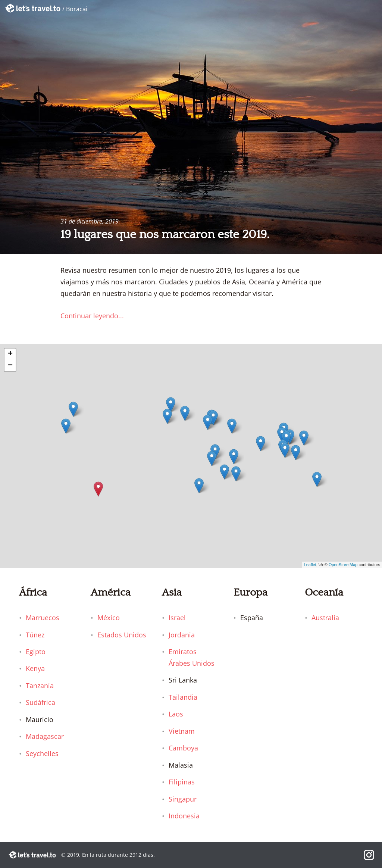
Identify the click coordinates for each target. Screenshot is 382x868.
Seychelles (42, 753)
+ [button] (10, 354)
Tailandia (183, 697)
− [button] (10, 366)
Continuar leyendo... (92, 316)
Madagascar (45, 736)
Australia (325, 618)
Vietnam (182, 731)
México (109, 618)
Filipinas (182, 782)
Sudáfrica (40, 702)
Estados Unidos (122, 635)
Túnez (35, 635)
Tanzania (40, 686)
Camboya (183, 748)
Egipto (36, 652)
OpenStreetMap (343, 565)
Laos (176, 714)
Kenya (35, 668)
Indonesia (184, 816)
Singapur (183, 799)
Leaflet (310, 565)
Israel (177, 618)
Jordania (182, 635)
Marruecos (43, 618)
